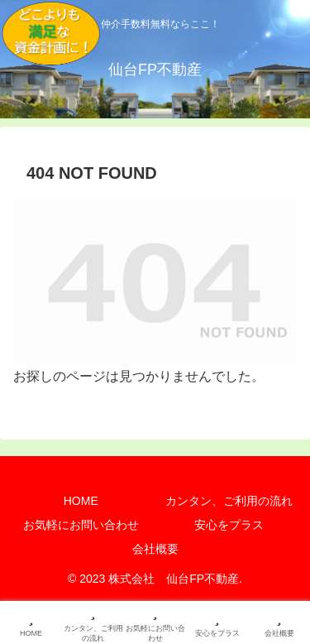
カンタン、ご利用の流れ (229, 501)
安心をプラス (229, 525)
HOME (81, 501)
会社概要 (155, 549)
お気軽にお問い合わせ (81, 525)
